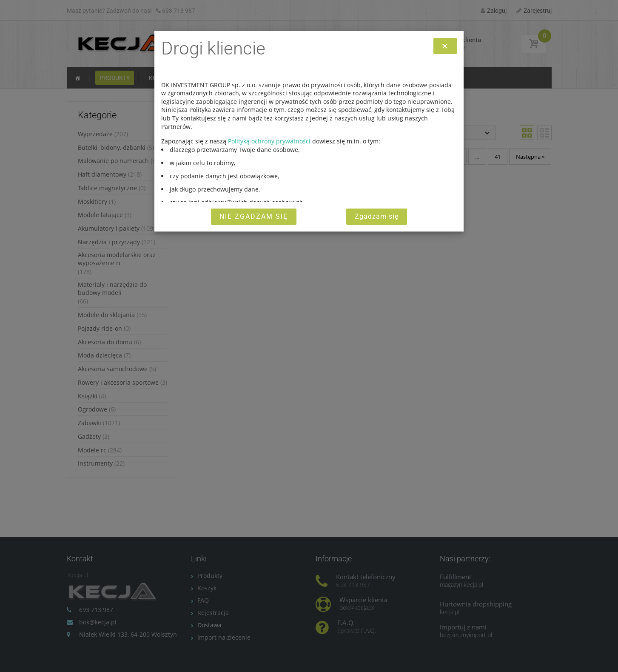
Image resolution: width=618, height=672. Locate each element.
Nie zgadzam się (254, 216)
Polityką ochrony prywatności (269, 141)
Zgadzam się (377, 216)
